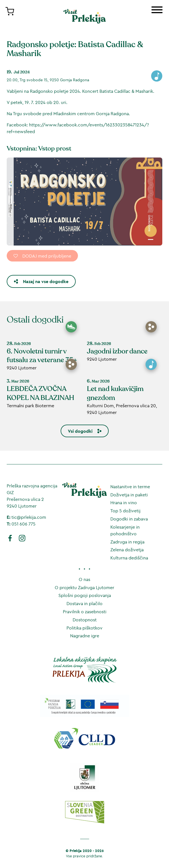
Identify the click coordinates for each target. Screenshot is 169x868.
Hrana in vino (124, 503)
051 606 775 (23, 524)
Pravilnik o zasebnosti (85, 612)
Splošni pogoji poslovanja (85, 595)
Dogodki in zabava (129, 519)
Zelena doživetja (127, 550)
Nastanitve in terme (130, 487)
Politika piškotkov (84, 628)
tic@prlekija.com (29, 517)
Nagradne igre (85, 636)
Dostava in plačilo (84, 603)
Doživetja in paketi (129, 495)
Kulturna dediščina (129, 558)
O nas (84, 579)
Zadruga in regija (127, 542)
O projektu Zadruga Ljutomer (84, 587)
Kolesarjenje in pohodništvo (125, 530)
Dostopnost (85, 620)
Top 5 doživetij (125, 511)
